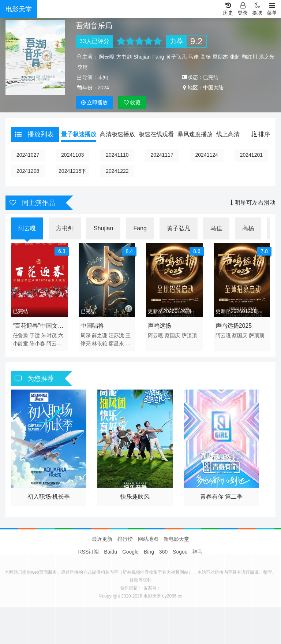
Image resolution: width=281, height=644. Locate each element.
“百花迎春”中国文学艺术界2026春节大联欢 (38, 327)
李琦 (83, 67)
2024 (103, 88)
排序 (261, 134)
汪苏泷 (116, 335)
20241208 (28, 171)
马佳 (194, 57)
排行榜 (125, 539)
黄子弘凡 (176, 57)
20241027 (28, 155)
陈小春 (37, 343)
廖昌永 (116, 343)
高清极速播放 (117, 134)
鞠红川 (250, 57)
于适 (35, 335)
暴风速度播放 (195, 134)
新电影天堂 (176, 539)
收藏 (132, 103)
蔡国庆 (172, 335)
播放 (94, 103)
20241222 (117, 171)
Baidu (110, 552)
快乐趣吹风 (135, 497)
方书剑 (124, 57)
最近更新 (102, 539)
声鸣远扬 (160, 326)
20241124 (207, 155)
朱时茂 (49, 335)
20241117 (162, 155)
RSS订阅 (89, 552)
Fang (158, 57)
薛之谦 (100, 335)
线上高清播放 (234, 134)
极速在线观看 (156, 134)
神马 (198, 552)
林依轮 (100, 343)
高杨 (206, 57)
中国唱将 (92, 326)
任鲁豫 (20, 335)
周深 (86, 335)
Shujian (142, 57)
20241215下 (72, 171)
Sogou (180, 552)
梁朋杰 (220, 57)
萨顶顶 (189, 335)
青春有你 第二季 (221, 497)
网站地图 (148, 539)
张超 (235, 57)
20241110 (117, 155)
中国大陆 (213, 88)
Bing (149, 552)
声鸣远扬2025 (234, 326)
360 (163, 552)
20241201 (251, 155)
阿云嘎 (107, 57)
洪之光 (267, 57)
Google (130, 552)
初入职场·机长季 (49, 497)
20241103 (72, 155)
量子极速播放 (79, 134)
